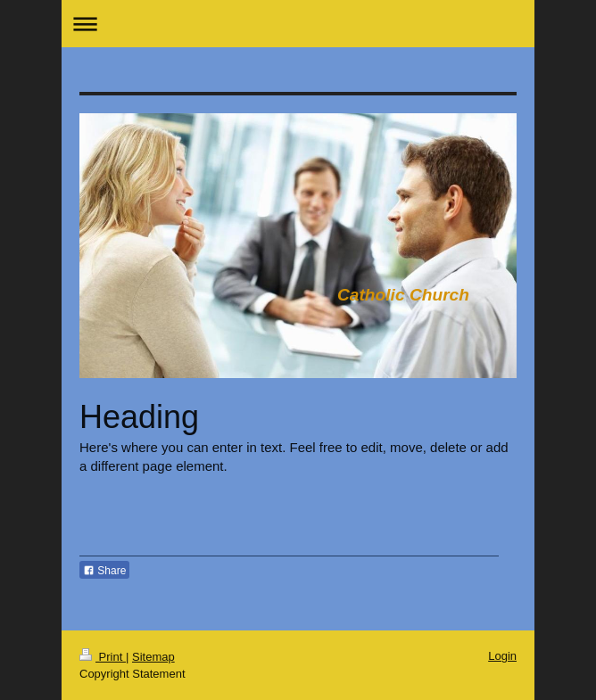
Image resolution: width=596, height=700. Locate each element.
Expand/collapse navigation (298, 24)
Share (104, 571)
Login (502, 656)
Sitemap (153, 657)
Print (103, 657)
